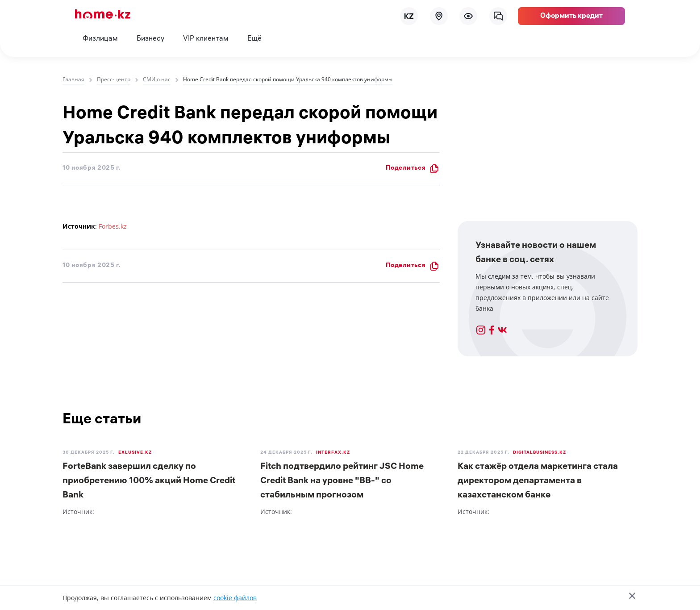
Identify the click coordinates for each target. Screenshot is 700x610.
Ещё (254, 39)
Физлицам (100, 39)
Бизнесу (150, 39)
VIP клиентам (206, 39)
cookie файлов (235, 598)
